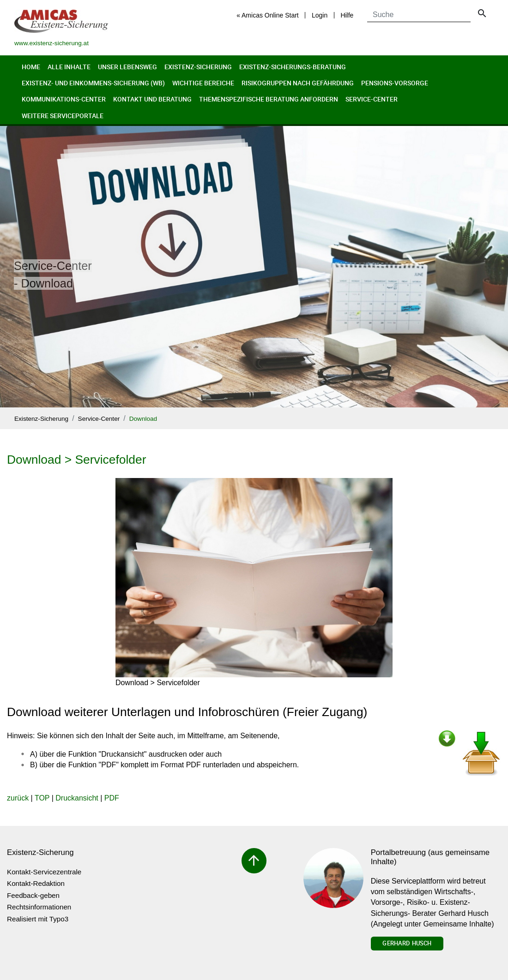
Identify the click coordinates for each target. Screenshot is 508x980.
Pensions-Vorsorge (395, 83)
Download (143, 419)
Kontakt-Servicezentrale (44, 872)
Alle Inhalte (69, 67)
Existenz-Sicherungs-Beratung (293, 67)
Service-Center (372, 99)
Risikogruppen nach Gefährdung (298, 83)
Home (31, 67)
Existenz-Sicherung (198, 67)
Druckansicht (77, 798)
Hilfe (347, 15)
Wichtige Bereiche (203, 83)
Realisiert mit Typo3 (38, 919)
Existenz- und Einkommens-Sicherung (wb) (93, 83)
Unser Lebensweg (127, 67)
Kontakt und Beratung (152, 99)
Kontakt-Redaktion (36, 883)
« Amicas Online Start (268, 15)
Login (320, 15)
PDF (112, 798)
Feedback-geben (33, 895)
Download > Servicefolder (76, 460)
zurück (18, 798)
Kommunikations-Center (64, 99)
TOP (42, 798)
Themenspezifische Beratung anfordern (269, 99)
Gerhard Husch (407, 943)
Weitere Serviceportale (63, 116)
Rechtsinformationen (39, 907)
